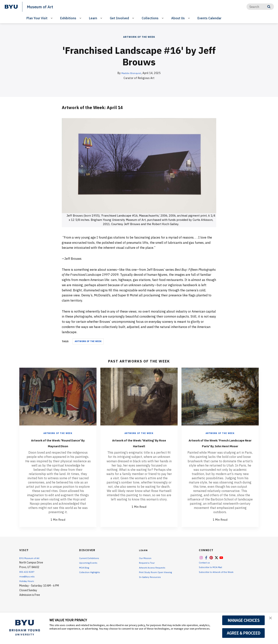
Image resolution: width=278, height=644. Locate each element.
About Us (178, 18)
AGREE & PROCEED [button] (244, 633)
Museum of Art (43, 7)
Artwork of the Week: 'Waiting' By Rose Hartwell (139, 443)
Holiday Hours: (28, 587)
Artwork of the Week (139, 37)
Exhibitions (68, 18)
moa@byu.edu (28, 582)
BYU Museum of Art (31, 564)
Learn (93, 18)
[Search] (260, 7)
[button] (272, 619)
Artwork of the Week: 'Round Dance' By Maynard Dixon (58, 443)
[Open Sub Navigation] (52, 18)
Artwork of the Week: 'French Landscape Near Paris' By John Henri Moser (220, 446)
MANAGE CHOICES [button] (244, 620)
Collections (150, 18)
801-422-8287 (28, 578)
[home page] (11, 7)
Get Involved (119, 18)
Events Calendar (209, 18)
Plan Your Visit (37, 18)
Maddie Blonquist (131, 73)
